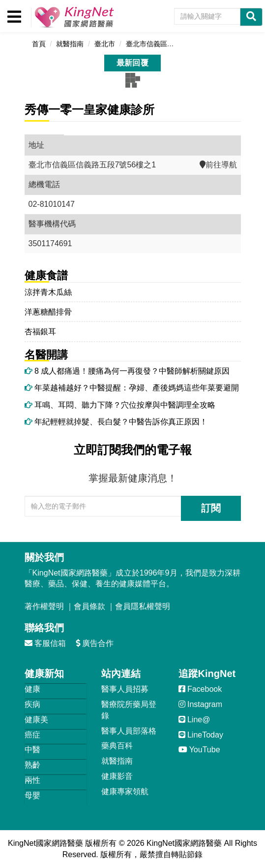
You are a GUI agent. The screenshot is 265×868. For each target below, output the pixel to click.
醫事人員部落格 (129, 731)
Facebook (200, 689)
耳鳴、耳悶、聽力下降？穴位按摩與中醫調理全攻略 (120, 405)
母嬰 (32, 795)
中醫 (32, 750)
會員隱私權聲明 (143, 606)
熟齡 (32, 765)
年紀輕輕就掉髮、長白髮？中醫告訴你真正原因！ (116, 422)
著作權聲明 (44, 606)
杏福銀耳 (40, 332)
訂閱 (211, 508)
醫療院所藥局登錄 (129, 710)
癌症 (32, 735)
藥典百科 (117, 746)
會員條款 (89, 606)
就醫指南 (117, 761)
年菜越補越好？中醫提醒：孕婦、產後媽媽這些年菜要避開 (132, 388)
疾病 (32, 704)
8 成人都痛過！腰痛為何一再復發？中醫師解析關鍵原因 (127, 371)
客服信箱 (45, 643)
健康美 (36, 720)
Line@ (194, 720)
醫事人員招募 (125, 689)
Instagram (201, 704)
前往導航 (218, 165)
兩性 (32, 780)
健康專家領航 (125, 791)
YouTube (199, 750)
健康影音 (117, 776)
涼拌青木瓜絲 (48, 292)
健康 (32, 689)
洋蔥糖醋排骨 (48, 312)
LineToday (201, 735)
